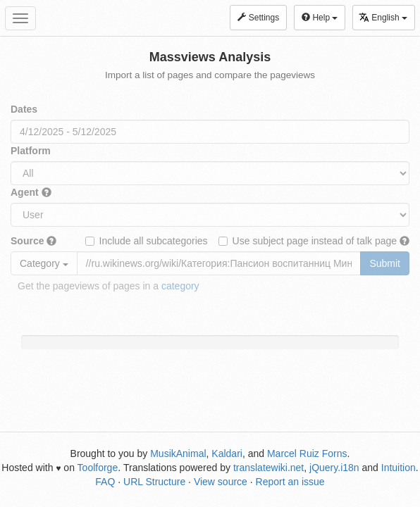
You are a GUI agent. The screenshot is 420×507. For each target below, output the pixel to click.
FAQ (105, 482)
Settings (258, 18)
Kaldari (227, 453)
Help (320, 18)
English (383, 17)
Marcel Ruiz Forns (307, 453)
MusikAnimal (178, 453)
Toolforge (98, 468)
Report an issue (290, 482)
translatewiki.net (268, 468)
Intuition (399, 468)
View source (221, 482)
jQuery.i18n (334, 468)
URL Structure (154, 482)
